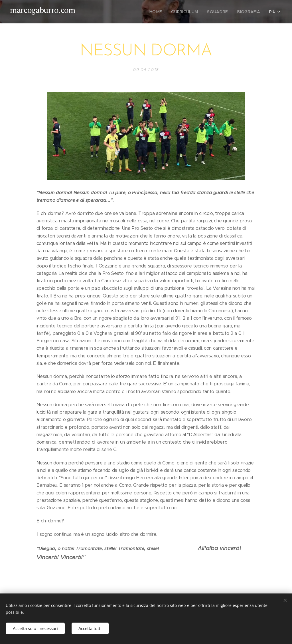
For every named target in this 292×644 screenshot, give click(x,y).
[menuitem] (163, 12)
